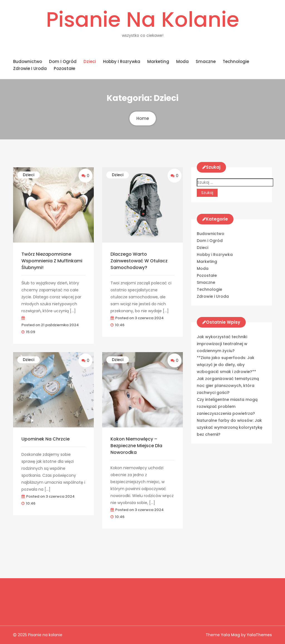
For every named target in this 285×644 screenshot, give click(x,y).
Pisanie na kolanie (142, 20)
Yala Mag (231, 635)
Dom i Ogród (63, 61)
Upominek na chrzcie (46, 439)
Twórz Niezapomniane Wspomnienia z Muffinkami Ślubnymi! (52, 261)
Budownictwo (28, 61)
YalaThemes (259, 635)
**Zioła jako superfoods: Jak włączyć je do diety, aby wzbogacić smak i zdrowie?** (226, 365)
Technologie (236, 61)
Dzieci (90, 61)
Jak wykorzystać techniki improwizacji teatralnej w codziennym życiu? (222, 344)
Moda (182, 61)
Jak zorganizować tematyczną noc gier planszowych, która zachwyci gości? (228, 386)
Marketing (158, 61)
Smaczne (206, 61)
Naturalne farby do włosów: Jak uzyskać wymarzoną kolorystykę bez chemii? (230, 427)
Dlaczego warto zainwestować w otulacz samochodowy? (139, 261)
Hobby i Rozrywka (122, 61)
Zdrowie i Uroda (30, 68)
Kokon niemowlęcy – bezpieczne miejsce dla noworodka (136, 446)
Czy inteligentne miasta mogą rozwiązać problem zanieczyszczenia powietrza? (227, 406)
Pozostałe (64, 68)
